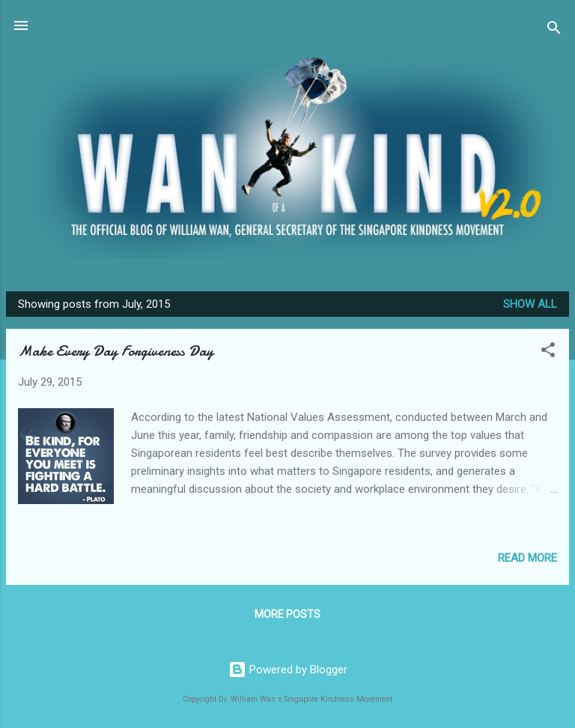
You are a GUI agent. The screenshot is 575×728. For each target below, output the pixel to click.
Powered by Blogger (288, 670)
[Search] (554, 30)
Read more (527, 558)
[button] (548, 352)
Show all (530, 304)
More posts (287, 614)
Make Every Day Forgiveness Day (116, 351)
